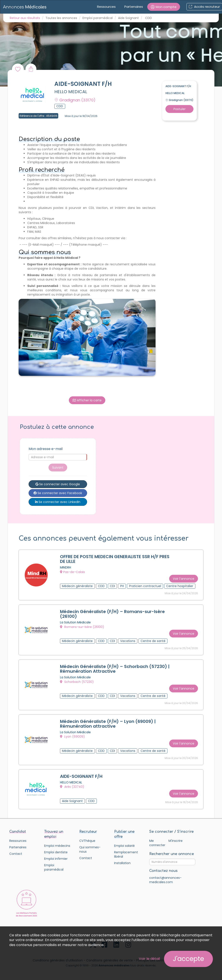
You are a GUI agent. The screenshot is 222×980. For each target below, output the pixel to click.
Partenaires (134, 7)
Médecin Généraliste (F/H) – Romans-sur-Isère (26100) (112, 614)
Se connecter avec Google (58, 484)
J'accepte (188, 959)
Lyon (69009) (72, 737)
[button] (164, 7)
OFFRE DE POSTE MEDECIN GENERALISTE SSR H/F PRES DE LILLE (115, 559)
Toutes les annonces (61, 18)
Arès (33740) (72, 787)
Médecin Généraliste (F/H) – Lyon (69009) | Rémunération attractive (108, 724)
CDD (148, 18)
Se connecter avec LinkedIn (58, 502)
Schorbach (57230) (77, 682)
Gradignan (75, 100)
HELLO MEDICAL (71, 92)
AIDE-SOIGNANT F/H (81, 776)
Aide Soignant (128, 18)
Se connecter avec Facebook (58, 493)
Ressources (106, 7)
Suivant (58, 468)
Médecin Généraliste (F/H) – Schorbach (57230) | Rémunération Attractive (115, 669)
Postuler (180, 109)
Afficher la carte (87, 400)
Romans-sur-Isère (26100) (82, 627)
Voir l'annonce (184, 579)
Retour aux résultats (25, 18)
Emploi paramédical (98, 18)
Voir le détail (149, 959)
